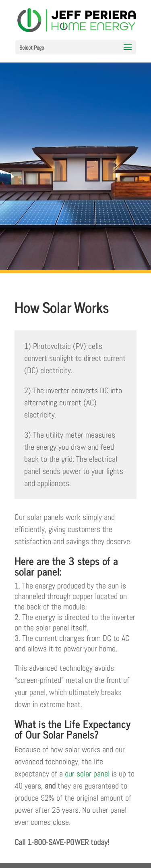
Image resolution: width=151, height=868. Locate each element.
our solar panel (87, 774)
